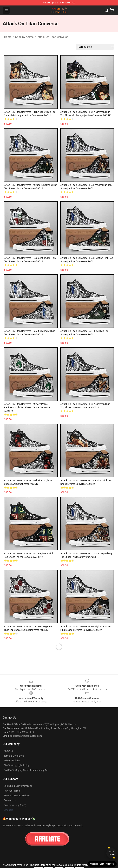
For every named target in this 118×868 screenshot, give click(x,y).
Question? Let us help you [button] (102, 864)
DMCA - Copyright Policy (17, 765)
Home (8, 37)
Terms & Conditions (14, 756)
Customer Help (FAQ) (15, 805)
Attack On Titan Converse (53, 37)
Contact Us (10, 800)
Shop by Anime (24, 37)
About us (9, 751)
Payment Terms (12, 791)
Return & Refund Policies (17, 795)
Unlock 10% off (112, 853)
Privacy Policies (12, 761)
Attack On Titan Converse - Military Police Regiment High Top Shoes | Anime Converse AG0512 (27, 407)
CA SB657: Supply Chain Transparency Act (26, 770)
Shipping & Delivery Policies (18, 786)
